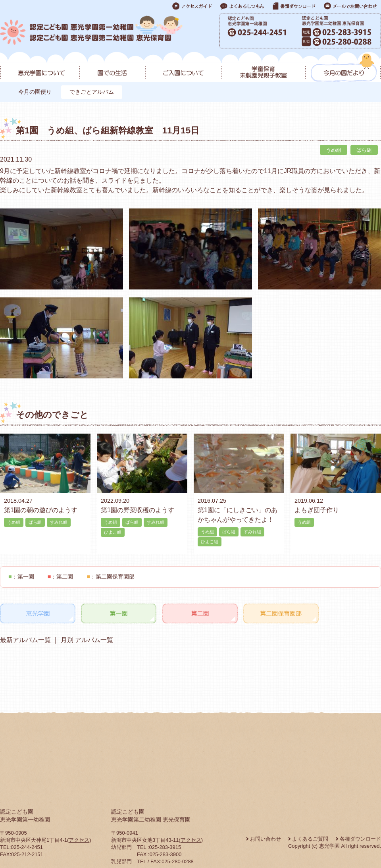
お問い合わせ (266, 839)
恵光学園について (39, 68)
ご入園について (183, 68)
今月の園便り (35, 92)
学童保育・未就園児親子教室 (263, 68)
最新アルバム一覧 (25, 640)
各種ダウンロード (360, 839)
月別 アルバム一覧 (86, 640)
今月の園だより (343, 68)
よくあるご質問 (310, 839)
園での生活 (112, 68)
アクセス (79, 840)
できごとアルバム (92, 92)
